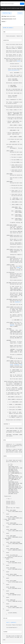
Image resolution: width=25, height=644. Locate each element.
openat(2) (12, 325)
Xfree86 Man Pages (7, 13)
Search (22, 4)
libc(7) (8, 622)
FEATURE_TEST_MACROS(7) (8, 28)
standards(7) (18, 302)
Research (20, 13)
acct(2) (19, 61)
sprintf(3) (17, 365)
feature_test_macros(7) (13, 70)
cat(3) (11, 365)
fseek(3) (19, 267)
